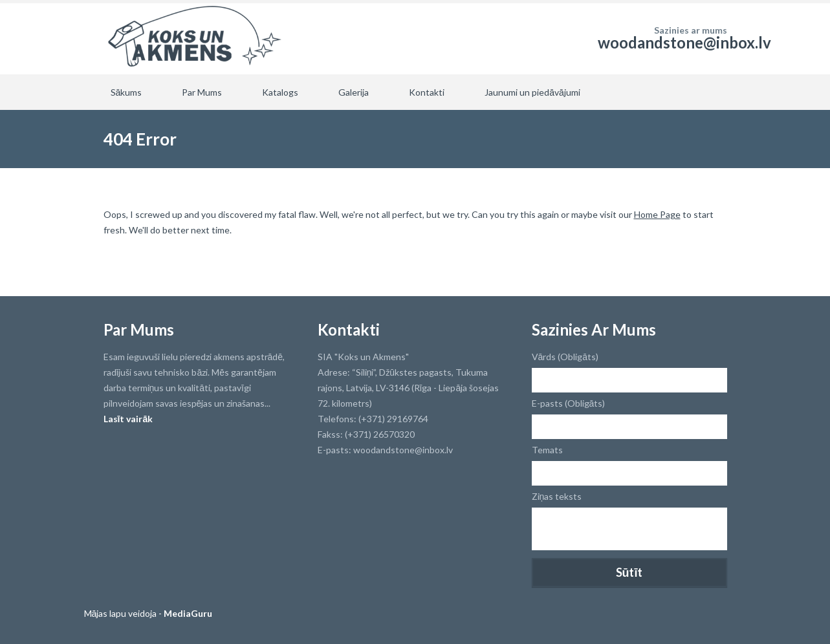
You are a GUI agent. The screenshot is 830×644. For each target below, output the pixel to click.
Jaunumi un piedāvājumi (532, 92)
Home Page (657, 214)
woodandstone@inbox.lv (684, 42)
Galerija (354, 92)
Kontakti (427, 92)
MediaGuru (188, 613)
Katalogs (280, 92)
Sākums (126, 92)
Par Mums (202, 92)
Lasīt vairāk (128, 419)
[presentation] (630, 579)
